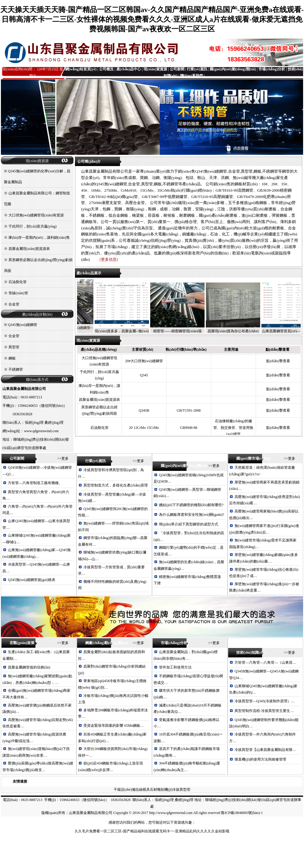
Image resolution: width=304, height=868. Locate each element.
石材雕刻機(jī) (161, 790)
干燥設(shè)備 (125, 790)
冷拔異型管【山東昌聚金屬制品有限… (265, 750)
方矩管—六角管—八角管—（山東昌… (265, 662)
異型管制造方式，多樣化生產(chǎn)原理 (115, 485)
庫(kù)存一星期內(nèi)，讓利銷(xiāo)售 (39, 238)
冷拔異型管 (181, 790)
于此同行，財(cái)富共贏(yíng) (32, 226)
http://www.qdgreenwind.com (171, 813)
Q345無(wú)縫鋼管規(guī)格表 (32, 580)
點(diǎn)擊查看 (278, 362)
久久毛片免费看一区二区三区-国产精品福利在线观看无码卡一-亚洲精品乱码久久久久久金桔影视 (152, 831)
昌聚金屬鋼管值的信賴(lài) (29, 667)
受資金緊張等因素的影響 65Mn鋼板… (114, 726)
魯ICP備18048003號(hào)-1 (242, 813)
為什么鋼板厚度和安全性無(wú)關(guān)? (191, 515)
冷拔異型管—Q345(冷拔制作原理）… (265, 701)
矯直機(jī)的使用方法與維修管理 (260, 759)
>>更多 (63, 458)
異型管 (14, 347)
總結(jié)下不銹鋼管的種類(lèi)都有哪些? (191, 505)
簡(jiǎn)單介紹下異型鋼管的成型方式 (189, 524)
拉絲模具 (143, 790)
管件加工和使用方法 (175, 667)
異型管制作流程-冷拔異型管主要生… (264, 711)
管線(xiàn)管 (18, 293)
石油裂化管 (18, 282)
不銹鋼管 (16, 369)
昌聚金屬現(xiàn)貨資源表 (29, 249)
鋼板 (12, 358)
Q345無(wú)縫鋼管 (23, 325)
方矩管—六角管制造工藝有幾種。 (35, 483)
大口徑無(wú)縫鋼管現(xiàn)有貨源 (36, 215)
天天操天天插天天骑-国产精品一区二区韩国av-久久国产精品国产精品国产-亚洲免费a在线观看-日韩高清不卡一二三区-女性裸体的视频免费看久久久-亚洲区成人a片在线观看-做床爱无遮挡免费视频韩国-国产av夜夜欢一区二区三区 (152, 19)
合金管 (14, 304)
